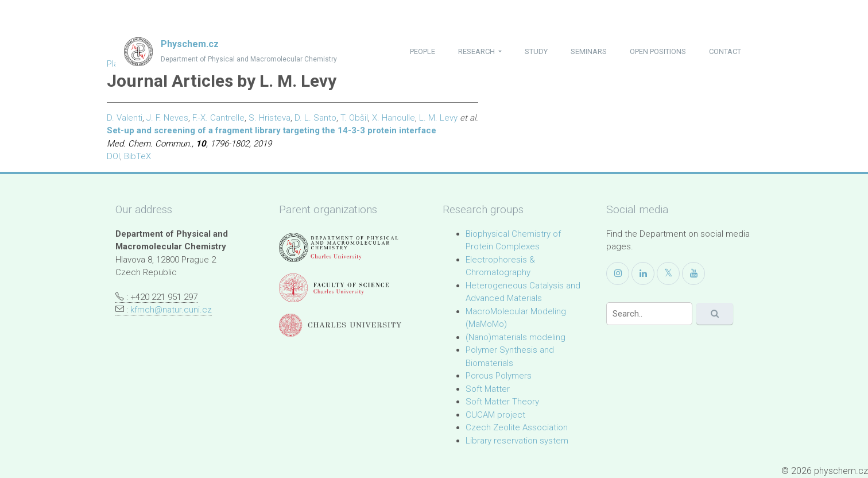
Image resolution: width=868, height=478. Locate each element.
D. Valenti (125, 118)
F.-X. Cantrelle (218, 118)
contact (725, 51)
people (423, 51)
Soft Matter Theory (502, 402)
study (536, 51)
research (477, 51)
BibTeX (137, 156)
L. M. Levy (438, 118)
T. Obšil (354, 118)
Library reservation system (517, 441)
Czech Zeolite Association (517, 427)
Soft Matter (488, 389)
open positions (658, 51)
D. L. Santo (315, 118)
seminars (589, 51)
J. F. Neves (167, 118)
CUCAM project (495, 415)
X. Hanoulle (394, 118)
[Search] (649, 314)
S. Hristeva (270, 118)
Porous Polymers (499, 376)
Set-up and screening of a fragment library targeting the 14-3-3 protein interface (272, 130)
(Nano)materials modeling (516, 337)
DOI (113, 156)
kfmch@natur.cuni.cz (171, 310)
